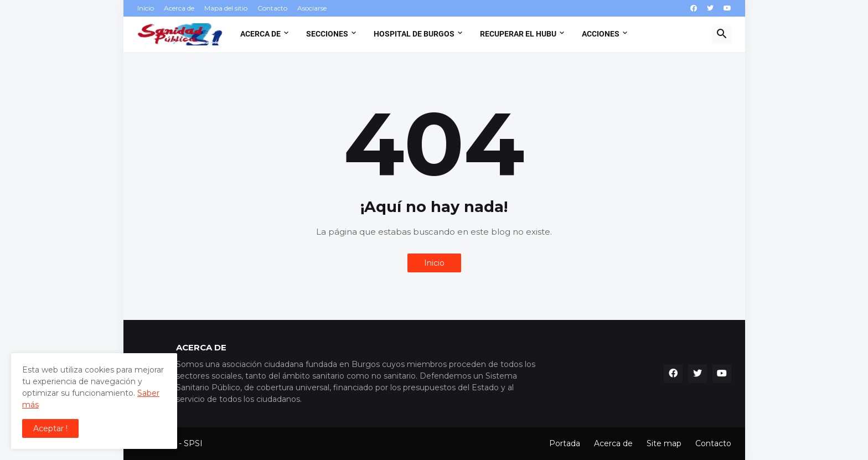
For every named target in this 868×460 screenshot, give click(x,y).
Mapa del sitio (226, 8)
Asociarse (312, 8)
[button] (722, 34)
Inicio (146, 8)
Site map (664, 443)
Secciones (327, 34)
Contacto (272, 8)
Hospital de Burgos (414, 34)
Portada (565, 443)
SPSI (193, 443)
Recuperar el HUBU (518, 34)
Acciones (601, 34)
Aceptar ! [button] (50, 428)
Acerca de (179, 8)
